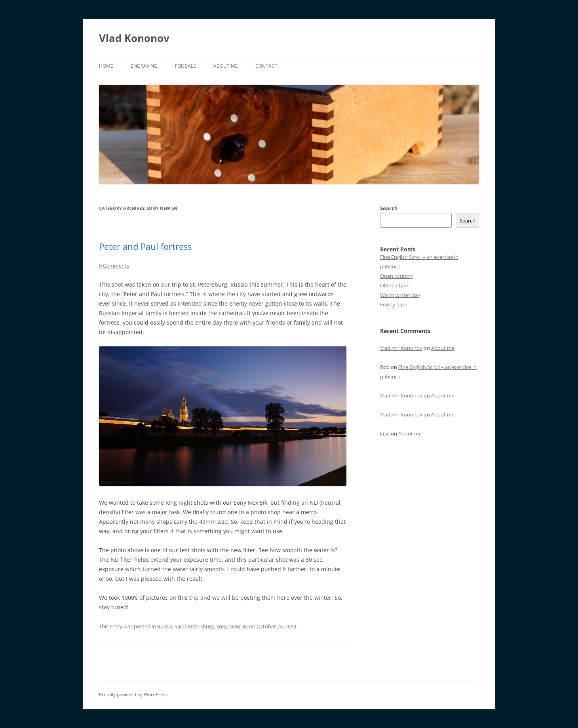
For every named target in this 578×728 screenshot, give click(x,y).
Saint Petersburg (194, 626)
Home (106, 66)
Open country (396, 276)
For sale (185, 66)
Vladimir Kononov (401, 348)
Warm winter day (400, 295)
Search (389, 208)
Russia (165, 626)
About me (226, 66)
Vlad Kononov (134, 38)
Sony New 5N (232, 626)
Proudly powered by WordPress (133, 695)
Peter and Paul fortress (145, 246)
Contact (266, 66)
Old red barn (395, 285)
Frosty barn (394, 304)
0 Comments (114, 266)
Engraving (144, 66)
